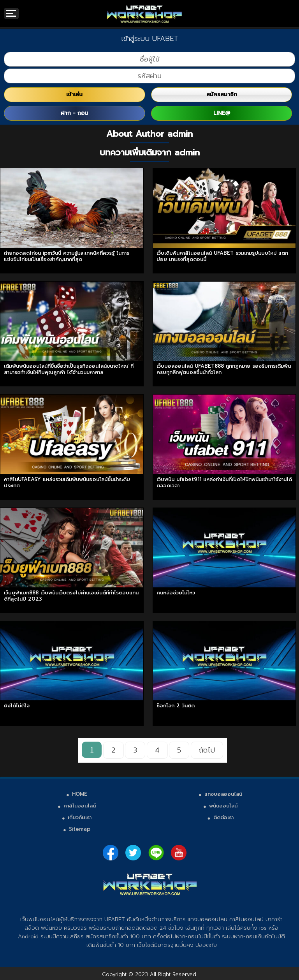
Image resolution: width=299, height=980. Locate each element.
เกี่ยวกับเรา (80, 817)
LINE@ (222, 113)
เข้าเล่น (74, 94)
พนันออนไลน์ (223, 806)
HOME (80, 794)
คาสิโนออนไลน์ (80, 806)
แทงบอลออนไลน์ (223, 794)
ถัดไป (207, 750)
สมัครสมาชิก (222, 94)
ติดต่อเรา (223, 817)
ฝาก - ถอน (74, 113)
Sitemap (80, 829)
